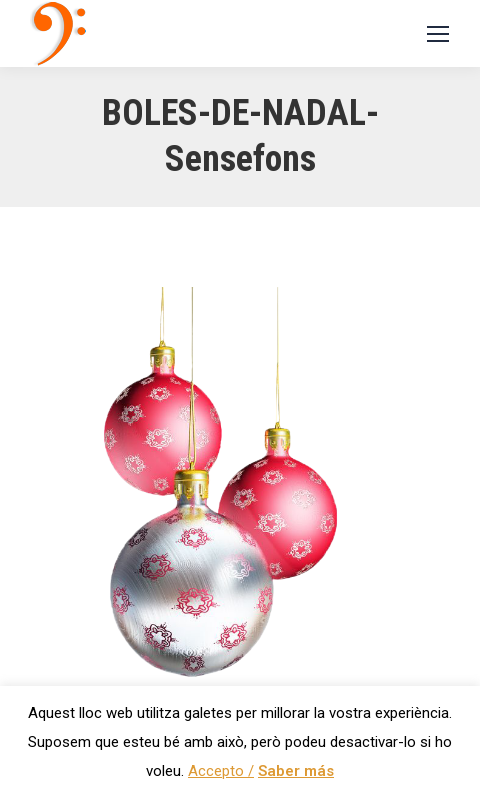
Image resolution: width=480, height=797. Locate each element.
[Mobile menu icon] (438, 34)
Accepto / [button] (221, 771)
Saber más (296, 771)
